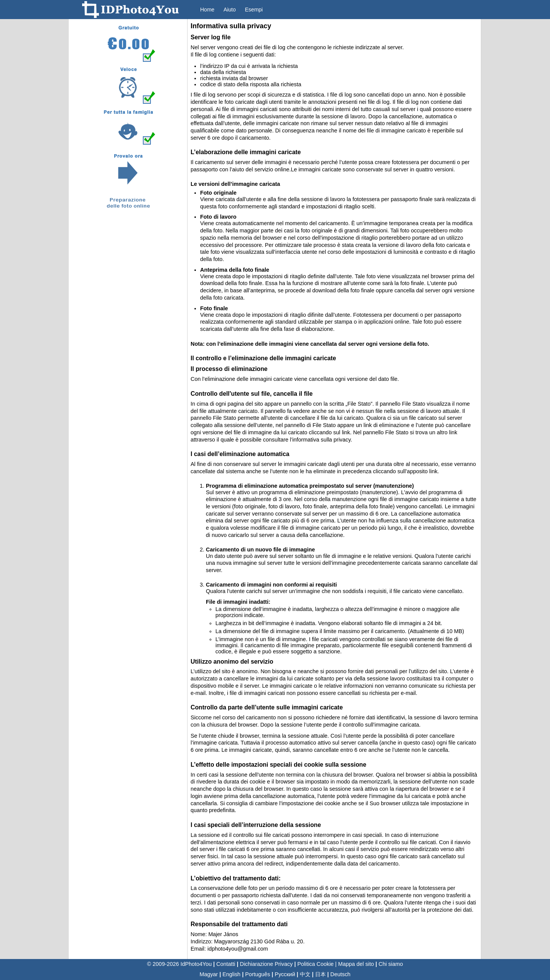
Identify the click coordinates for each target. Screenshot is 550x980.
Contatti (226, 964)
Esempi (254, 10)
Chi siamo (391, 964)
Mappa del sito (356, 964)
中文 (305, 974)
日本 (320, 974)
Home (207, 10)
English (231, 974)
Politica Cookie (315, 964)
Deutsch (341, 974)
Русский (285, 974)
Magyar (209, 974)
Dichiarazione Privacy (266, 964)
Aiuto (230, 10)
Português (258, 974)
